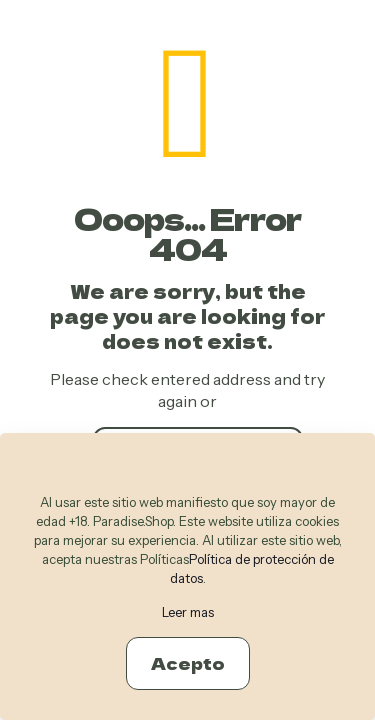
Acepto (188, 663)
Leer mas (188, 612)
